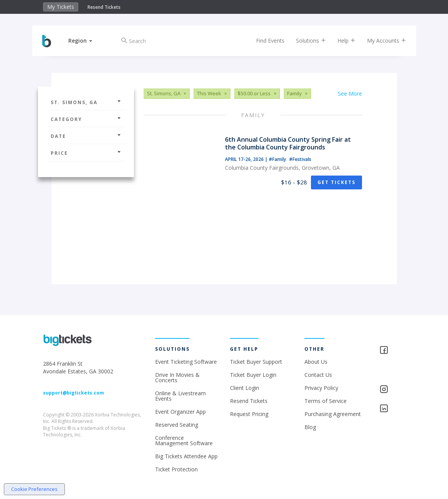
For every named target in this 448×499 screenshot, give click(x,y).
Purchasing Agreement (333, 414)
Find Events (265, 41)
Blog (310, 427)
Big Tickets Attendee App (186, 456)
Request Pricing (249, 414)
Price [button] (86, 153)
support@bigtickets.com (74, 393)
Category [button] (86, 119)
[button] (86, 41)
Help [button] (341, 41)
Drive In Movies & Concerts (177, 377)
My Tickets (61, 7)
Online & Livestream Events (180, 396)
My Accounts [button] (382, 41)
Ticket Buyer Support (256, 362)
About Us (316, 362)
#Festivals (300, 159)
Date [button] (86, 136)
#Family (278, 159)
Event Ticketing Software (186, 362)
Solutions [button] (306, 41)
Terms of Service (326, 401)
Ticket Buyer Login (253, 375)
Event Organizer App (180, 412)
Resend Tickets (104, 7)
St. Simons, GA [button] (86, 102)
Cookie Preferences (34, 489)
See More (350, 94)
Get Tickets (336, 182)
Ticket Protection (176, 469)
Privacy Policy (321, 388)
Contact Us (318, 375)
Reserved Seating (177, 425)
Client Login (245, 388)
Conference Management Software (184, 440)
